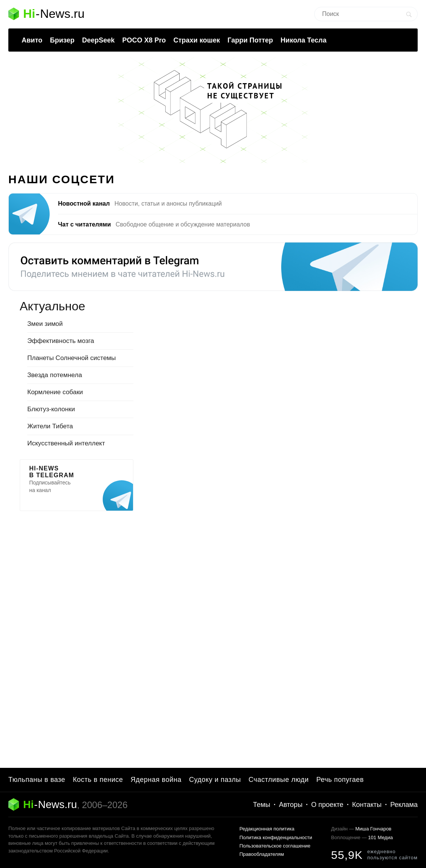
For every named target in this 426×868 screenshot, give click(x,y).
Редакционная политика (267, 829)
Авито (32, 40)
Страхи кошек (197, 40)
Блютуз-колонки (51, 409)
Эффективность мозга (61, 341)
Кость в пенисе (98, 780)
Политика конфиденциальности (276, 837)
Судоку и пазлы (215, 780)
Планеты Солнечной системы (72, 358)
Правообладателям (262, 854)
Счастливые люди (279, 780)
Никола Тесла (303, 40)
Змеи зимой (45, 324)
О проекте (327, 805)
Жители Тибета (50, 426)
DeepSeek (98, 40)
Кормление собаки (55, 392)
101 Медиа (380, 837)
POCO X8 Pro (144, 40)
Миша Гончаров (373, 829)
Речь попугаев (340, 780)
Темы (262, 805)
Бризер (62, 40)
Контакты (367, 805)
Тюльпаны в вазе (37, 780)
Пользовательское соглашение (275, 846)
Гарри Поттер (250, 40)
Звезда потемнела (55, 375)
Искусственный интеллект (66, 443)
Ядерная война (156, 780)
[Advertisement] (77, 631)
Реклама (404, 805)
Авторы (291, 805)
